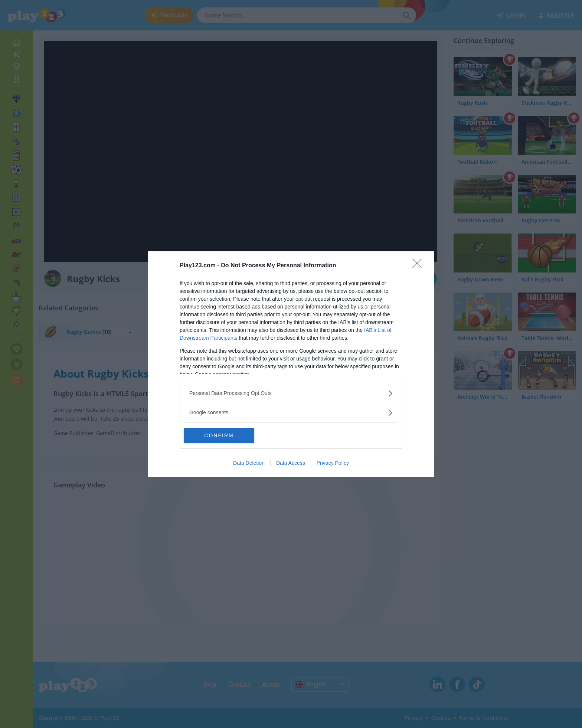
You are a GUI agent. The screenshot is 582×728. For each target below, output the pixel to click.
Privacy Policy (333, 463)
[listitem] (291, 393)
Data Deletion (249, 463)
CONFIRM (219, 435)
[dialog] (291, 364)
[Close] (419, 266)
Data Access (291, 463)
